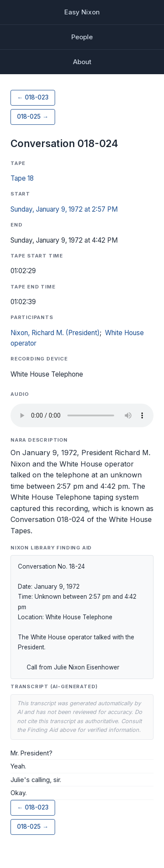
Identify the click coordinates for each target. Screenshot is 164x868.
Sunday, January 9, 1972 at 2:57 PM (64, 209)
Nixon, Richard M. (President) (55, 333)
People (82, 37)
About (82, 62)
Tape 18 (22, 178)
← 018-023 (33, 97)
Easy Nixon (82, 12)
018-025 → (33, 117)
